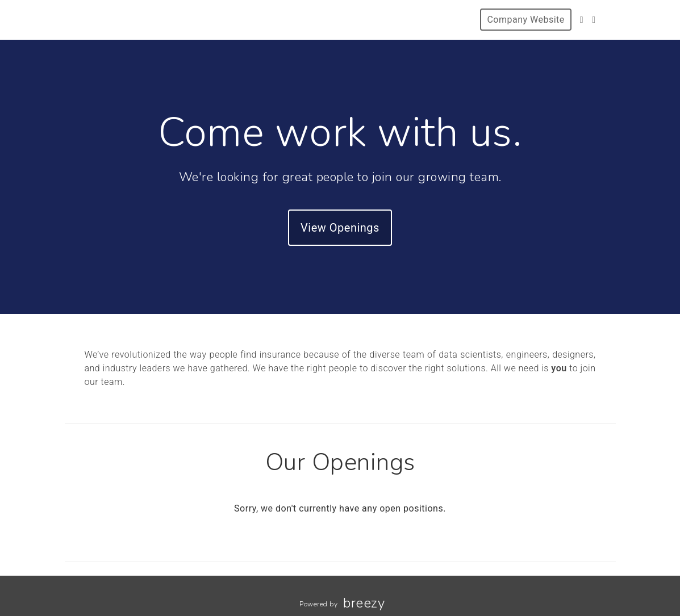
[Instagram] (594, 20)
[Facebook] (582, 20)
